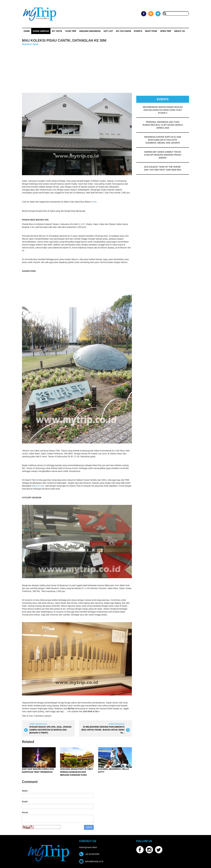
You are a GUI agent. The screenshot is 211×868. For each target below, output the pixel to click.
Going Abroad (41, 31)
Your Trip (71, 31)
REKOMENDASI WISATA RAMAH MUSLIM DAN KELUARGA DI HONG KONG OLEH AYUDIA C (163, 110)
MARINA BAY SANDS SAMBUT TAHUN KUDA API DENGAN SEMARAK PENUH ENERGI (163, 155)
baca (38, 486)
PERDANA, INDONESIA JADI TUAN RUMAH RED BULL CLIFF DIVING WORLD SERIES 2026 (163, 125)
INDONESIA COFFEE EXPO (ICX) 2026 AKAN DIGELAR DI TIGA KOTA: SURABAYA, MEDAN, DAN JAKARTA (163, 140)
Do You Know (123, 31)
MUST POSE (151, 31)
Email (25, 802)
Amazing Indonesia (90, 31)
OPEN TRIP (166, 31)
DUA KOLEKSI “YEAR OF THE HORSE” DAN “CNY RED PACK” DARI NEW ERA (163, 168)
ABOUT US (179, 31)
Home (27, 31)
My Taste (57, 31)
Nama (25, 791)
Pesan (25, 812)
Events (138, 31)
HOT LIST (108, 31)
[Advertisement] (105, 68)
